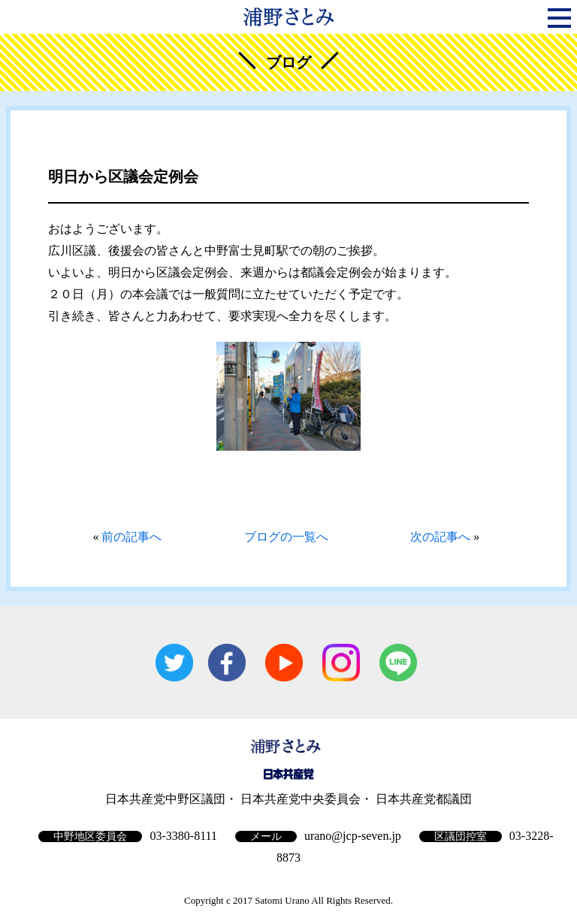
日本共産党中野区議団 (165, 799)
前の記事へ (131, 537)
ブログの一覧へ (286, 537)
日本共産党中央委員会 (301, 799)
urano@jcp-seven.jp (353, 836)
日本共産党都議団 (424, 799)
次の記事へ (440, 537)
